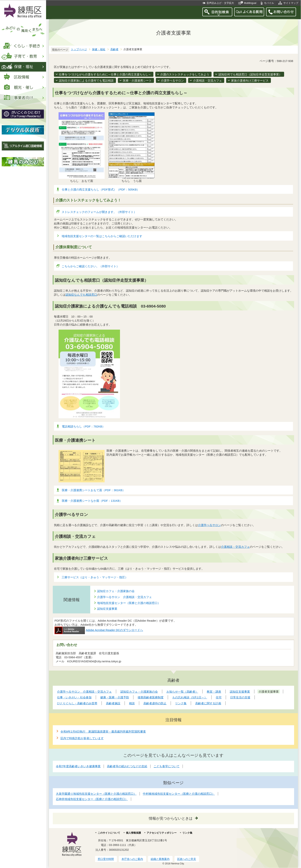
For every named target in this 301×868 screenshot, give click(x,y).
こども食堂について (167, 766)
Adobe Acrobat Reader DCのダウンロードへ (99, 630)
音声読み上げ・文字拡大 (220, 3)
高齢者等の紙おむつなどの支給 (127, 766)
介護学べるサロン (172, 80)
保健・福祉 (99, 49)
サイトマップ (291, 3)
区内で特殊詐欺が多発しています (82, 738)
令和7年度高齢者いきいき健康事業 (78, 766)
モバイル (269, 3)
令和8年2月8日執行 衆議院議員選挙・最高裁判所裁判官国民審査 (103, 731)
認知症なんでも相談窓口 (81, 295)
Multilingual (250, 3)
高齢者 (114, 49)
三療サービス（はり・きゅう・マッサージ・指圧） (95, 577)
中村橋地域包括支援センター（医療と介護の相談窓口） (179, 794)
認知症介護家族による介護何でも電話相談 (86, 80)
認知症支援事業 (107, 609)
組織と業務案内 (160, 859)
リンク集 (187, 833)
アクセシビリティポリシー (162, 833)
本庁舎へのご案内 (132, 859)
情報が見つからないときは (171, 818)
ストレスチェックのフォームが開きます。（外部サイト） (99, 212)
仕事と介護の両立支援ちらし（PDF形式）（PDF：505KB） (101, 189)
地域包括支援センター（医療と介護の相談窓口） (129, 603)
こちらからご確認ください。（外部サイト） (91, 266)
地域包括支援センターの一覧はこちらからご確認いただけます (102, 236)
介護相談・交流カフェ (208, 80)
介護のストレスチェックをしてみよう (185, 74)
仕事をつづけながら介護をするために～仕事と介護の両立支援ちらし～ (105, 74)
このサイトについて (109, 833)
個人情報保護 (133, 833)
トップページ (79, 49)
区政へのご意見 (187, 859)
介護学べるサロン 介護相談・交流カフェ (124, 597)
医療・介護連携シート (137, 80)
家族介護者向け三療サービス (250, 80)
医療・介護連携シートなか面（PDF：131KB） (92, 501)
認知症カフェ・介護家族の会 (116, 591)
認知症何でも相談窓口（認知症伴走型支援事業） (250, 74)
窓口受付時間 (106, 859)
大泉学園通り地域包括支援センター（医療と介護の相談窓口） (96, 794)
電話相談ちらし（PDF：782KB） (83, 426)
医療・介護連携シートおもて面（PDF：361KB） (93, 490)
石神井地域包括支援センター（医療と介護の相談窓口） (92, 799)
